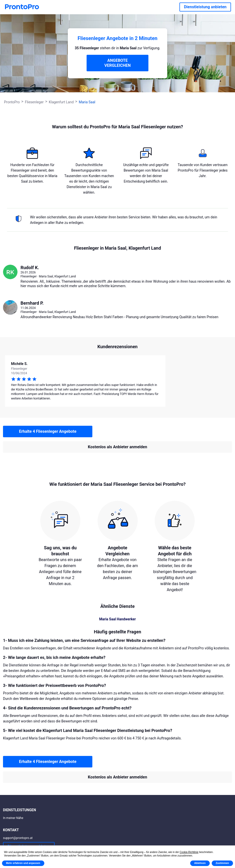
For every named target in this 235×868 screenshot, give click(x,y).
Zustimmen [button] (222, 863)
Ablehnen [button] (200, 863)
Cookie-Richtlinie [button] (189, 852)
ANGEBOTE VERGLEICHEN (117, 63)
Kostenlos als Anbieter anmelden (117, 447)
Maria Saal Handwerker (117, 619)
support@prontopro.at (18, 838)
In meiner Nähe (13, 818)
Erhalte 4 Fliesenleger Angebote (48, 431)
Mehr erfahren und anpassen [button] (23, 863)
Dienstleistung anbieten (205, 7)
